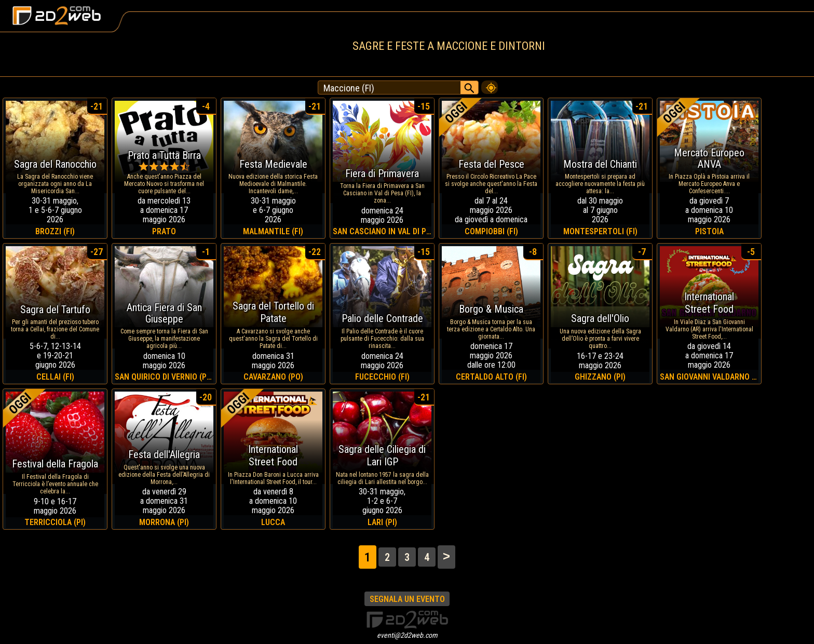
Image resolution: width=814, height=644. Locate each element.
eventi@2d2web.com (407, 635)
